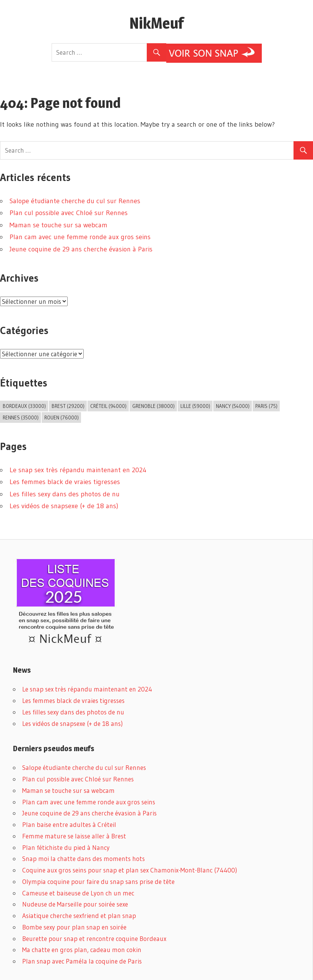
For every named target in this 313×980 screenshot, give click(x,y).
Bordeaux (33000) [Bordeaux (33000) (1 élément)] (24, 406)
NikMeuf (156, 23)
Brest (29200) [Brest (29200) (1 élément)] (68, 406)
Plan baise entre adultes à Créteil (69, 824)
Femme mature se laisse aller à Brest (74, 836)
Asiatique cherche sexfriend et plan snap (79, 916)
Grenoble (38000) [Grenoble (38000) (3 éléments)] (153, 406)
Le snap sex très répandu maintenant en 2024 (78, 470)
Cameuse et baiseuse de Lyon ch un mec (78, 893)
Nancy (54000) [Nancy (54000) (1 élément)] (233, 406)
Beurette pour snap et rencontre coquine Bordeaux (94, 938)
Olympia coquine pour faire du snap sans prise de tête (98, 881)
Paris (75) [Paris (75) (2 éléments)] (266, 406)
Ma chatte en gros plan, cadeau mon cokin (82, 950)
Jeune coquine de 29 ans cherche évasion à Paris (81, 249)
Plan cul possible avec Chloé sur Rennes (69, 213)
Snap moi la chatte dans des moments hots (84, 859)
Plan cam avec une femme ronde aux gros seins (80, 237)
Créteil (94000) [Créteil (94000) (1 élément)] (108, 406)
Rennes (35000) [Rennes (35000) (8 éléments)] (21, 417)
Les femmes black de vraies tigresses (65, 482)
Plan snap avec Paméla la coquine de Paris (82, 961)
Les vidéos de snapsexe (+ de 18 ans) (64, 506)
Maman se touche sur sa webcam (58, 225)
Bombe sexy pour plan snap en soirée (74, 927)
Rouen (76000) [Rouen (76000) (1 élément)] (62, 417)
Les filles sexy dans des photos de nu (65, 494)
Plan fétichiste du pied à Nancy (66, 847)
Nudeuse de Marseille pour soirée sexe (75, 904)
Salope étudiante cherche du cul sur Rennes (75, 201)
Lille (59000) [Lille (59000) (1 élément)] (195, 406)
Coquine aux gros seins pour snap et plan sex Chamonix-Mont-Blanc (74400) (130, 870)
